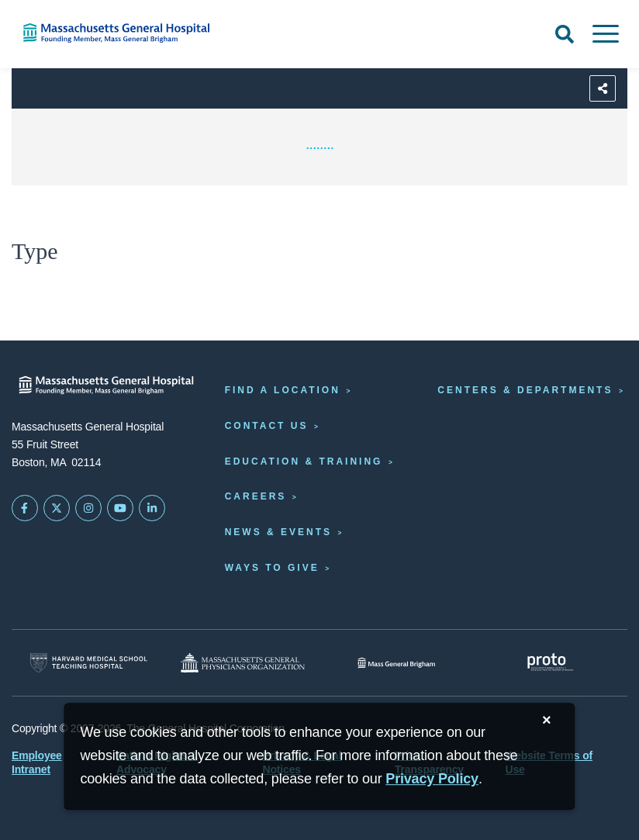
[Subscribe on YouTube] (120, 508)
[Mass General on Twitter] (57, 508)
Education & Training (304, 461)
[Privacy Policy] (432, 779)
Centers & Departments (525, 390)
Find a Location (283, 390)
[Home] (133, 33)
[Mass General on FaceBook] (25, 508)
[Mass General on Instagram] (88, 508)
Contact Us (267, 426)
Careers (256, 496)
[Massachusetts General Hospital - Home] (107, 385)
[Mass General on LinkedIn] (152, 508)
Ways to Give (272, 568)
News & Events (278, 532)
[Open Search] (565, 34)
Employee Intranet (37, 762)
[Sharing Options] (603, 88)
